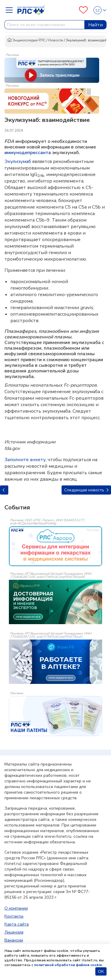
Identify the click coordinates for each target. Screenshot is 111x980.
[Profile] (98, 10)
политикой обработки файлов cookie (68, 965)
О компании (16, 908)
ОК (101, 972)
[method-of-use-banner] (52, 70)
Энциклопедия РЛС (26, 40)
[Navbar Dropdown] (11, 10)
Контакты (14, 916)
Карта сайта (17, 924)
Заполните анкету (25, 460)
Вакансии (14, 940)
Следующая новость (86, 490)
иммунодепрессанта (28, 153)
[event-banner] (55, 546)
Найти (95, 25)
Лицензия (14, 932)
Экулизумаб (18, 162)
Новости (56, 40)
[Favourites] (83, 10)
